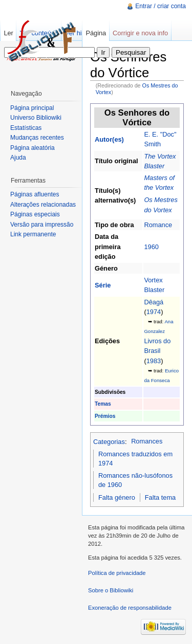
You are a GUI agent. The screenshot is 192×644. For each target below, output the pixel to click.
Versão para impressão (42, 225)
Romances (147, 441)
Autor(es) (109, 139)
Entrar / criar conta (161, 6)
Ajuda (18, 158)
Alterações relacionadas (43, 205)
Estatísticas (26, 128)
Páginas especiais (35, 214)
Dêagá (154, 302)
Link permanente (33, 234)
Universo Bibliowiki (36, 118)
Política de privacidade (117, 573)
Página (96, 33)
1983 (154, 361)
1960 (151, 247)
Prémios (105, 416)
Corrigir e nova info (140, 33)
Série (103, 285)
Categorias (109, 441)
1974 (154, 312)
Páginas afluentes (35, 194)
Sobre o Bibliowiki (111, 590)
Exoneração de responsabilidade (130, 608)
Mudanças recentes (37, 138)
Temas (103, 404)
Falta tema (160, 497)
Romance (158, 225)
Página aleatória (33, 148)
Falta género (117, 497)
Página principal (32, 108)
